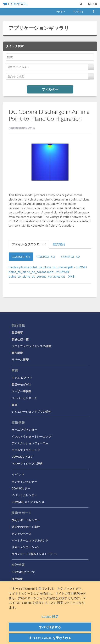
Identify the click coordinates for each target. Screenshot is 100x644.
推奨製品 (59, 244)
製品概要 (17, 332)
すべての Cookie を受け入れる (50, 639)
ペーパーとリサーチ (24, 398)
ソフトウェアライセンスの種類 (31, 346)
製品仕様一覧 (20, 339)
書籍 (14, 405)
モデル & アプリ (22, 378)
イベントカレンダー (24, 495)
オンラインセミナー (24, 482)
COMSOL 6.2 (71, 257)
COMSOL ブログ (22, 457)
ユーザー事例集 (22, 391)
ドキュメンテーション (26, 547)
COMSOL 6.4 (21, 257)
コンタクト (78, 11)
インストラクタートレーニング (31, 436)
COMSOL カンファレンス (28, 502)
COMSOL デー (21, 488)
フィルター (50, 89)
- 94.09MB (39, 272)
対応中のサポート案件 (26, 527)
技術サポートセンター (26, 520)
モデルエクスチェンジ (26, 450)
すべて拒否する (50, 628)
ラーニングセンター (24, 430)
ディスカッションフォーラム (30, 443)
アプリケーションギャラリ (39, 28)
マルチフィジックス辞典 (27, 463)
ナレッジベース (22, 534)
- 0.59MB (48, 267)
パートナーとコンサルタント (30, 540)
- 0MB (42, 276)
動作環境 (17, 353)
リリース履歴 (20, 359)
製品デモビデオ (22, 384)
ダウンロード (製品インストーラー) (34, 554)
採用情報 (17, 579)
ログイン (60, 11)
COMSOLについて (23, 572)
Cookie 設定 (50, 618)
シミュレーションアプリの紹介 (31, 411)
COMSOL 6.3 (46, 257)
